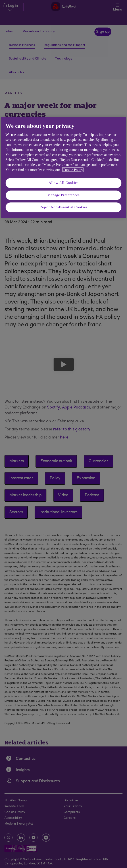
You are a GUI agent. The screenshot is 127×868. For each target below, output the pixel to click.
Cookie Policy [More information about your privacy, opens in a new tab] (73, 170)
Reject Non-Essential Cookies (63, 207)
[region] (63, 168)
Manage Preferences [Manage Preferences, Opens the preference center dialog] (63, 195)
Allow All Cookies (64, 183)
